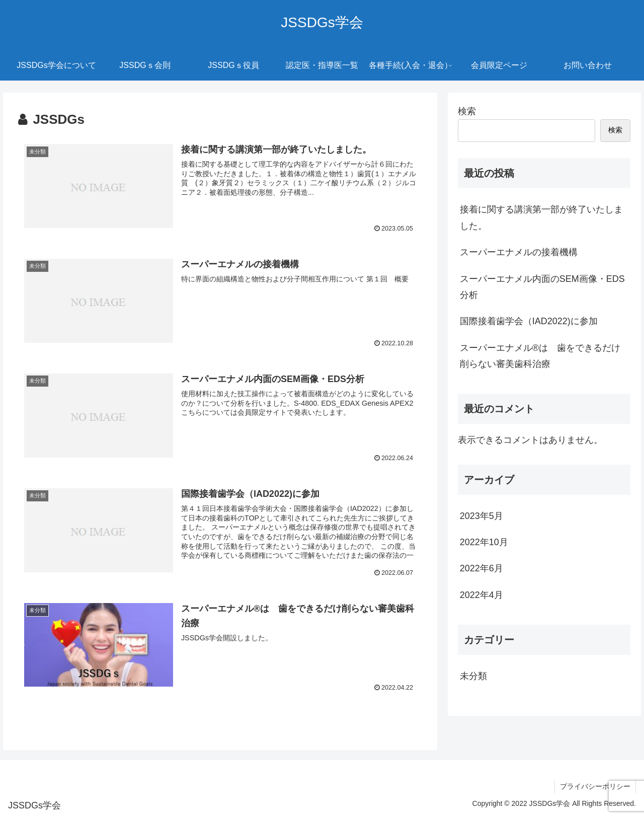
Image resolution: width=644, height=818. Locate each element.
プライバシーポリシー (595, 786)
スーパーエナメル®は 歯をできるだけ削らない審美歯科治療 (540, 356)
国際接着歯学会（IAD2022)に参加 (529, 321)
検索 (467, 111)
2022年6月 (481, 568)
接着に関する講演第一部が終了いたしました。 (541, 217)
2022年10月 (484, 542)
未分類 (473, 676)
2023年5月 (481, 516)
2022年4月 (481, 595)
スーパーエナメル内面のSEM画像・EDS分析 (542, 287)
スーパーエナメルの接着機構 (519, 252)
